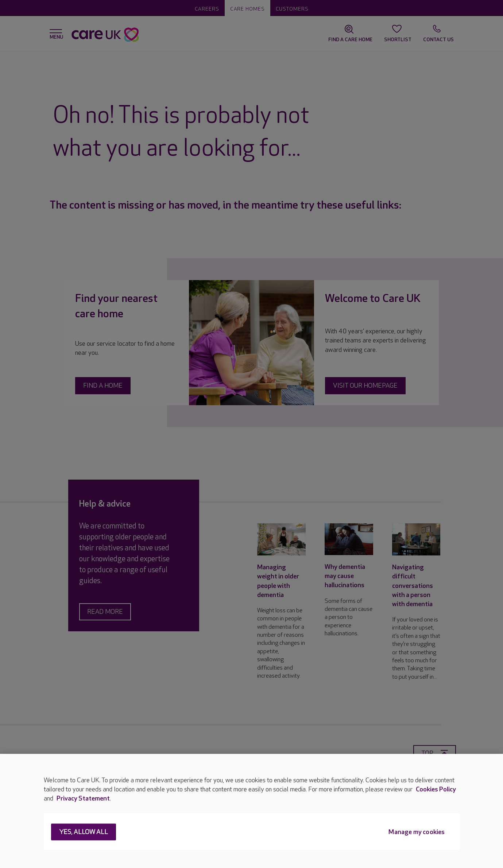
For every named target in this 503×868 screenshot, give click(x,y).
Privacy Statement (83, 799)
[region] (251, 811)
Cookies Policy (436, 789)
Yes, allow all (84, 832)
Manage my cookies (417, 832)
